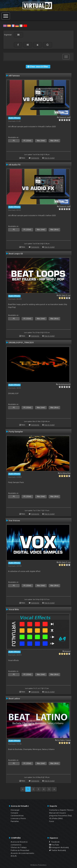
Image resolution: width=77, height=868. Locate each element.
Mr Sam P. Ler (65, 295)
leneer (68, 651)
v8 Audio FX (15, 165)
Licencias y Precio (18, 818)
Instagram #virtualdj (59, 847)
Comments (35, 158)
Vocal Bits (14, 609)
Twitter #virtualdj (58, 850)
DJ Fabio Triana (64, 740)
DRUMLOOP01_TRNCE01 (21, 342)
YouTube (54, 845)
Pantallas (15, 821)
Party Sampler (16, 432)
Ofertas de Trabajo (19, 847)
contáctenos (16, 845)
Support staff (65, 117)
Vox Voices (14, 520)
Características (17, 816)
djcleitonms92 (64, 384)
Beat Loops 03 (16, 254)
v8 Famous (14, 76)
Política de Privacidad (20, 850)
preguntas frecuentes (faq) (60, 816)
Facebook (54, 842)
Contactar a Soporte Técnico (61, 810)
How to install (49, 158)
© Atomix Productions (39, 865)
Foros (52, 821)
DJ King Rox (65, 473)
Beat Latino (14, 698)
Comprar (14, 813)
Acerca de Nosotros (19, 842)
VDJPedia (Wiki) (56, 818)
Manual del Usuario (58, 813)
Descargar (15, 810)
